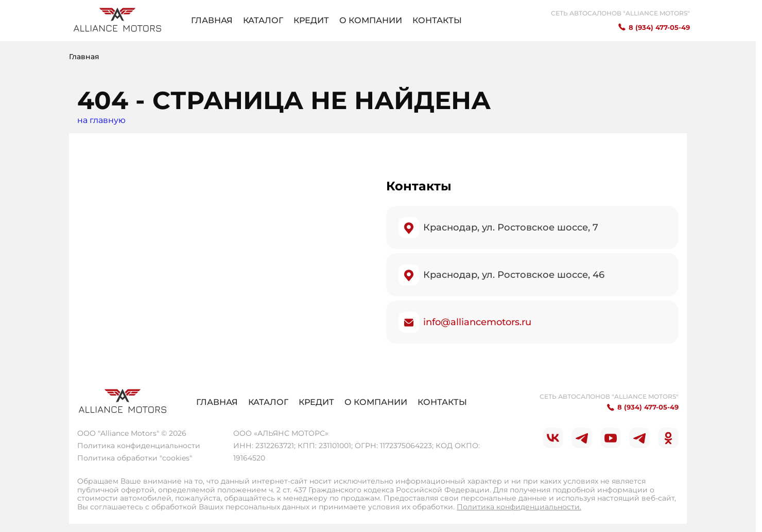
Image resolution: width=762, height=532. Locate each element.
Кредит (311, 20)
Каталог (263, 20)
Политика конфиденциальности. (519, 507)
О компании (371, 20)
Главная (212, 20)
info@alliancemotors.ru (477, 322)
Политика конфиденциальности (139, 446)
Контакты (437, 20)
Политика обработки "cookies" (135, 458)
